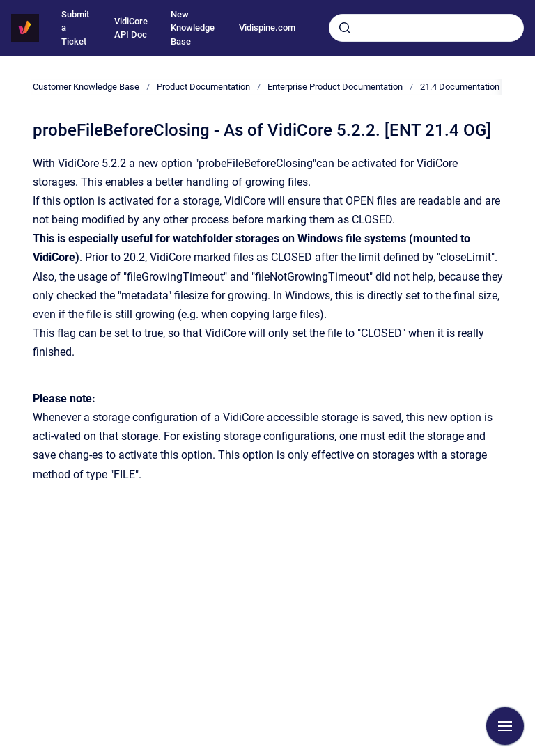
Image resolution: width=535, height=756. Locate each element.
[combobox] (426, 28)
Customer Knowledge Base (86, 87)
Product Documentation (203, 87)
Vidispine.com (267, 27)
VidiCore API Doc (131, 28)
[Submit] (345, 28)
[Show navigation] (505, 726)
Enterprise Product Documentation (335, 87)
